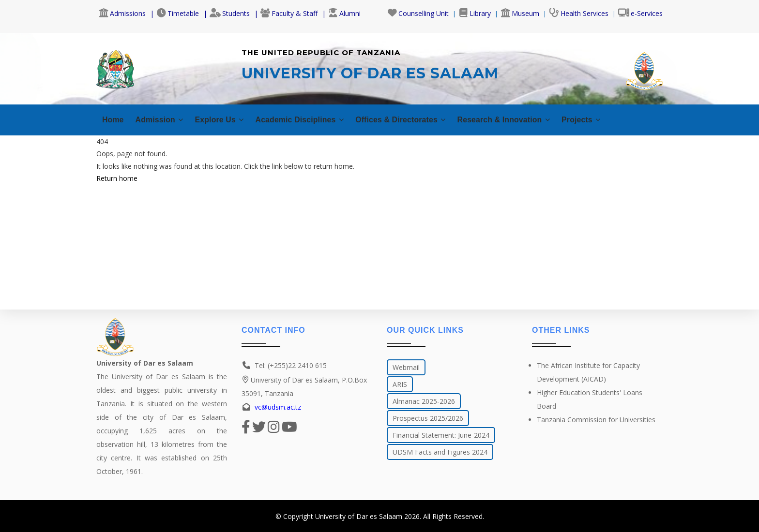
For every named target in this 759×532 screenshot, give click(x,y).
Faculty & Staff (289, 13)
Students (230, 13)
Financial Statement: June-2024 (441, 435)
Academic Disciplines (315, 120)
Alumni (344, 13)
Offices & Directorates (425, 120)
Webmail (406, 367)
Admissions (122, 13)
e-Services (640, 13)
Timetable (178, 13)
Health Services (579, 13)
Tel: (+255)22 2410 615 (291, 365)
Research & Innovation (538, 120)
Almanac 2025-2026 (424, 401)
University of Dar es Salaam (359, 516)
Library (475, 13)
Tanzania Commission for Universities (596, 420)
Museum (520, 13)
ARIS (400, 384)
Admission (163, 120)
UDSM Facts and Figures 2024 (440, 452)
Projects (622, 120)
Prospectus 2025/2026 (428, 418)
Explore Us (228, 120)
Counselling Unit (418, 13)
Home (114, 120)
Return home (117, 178)
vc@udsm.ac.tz (278, 407)
